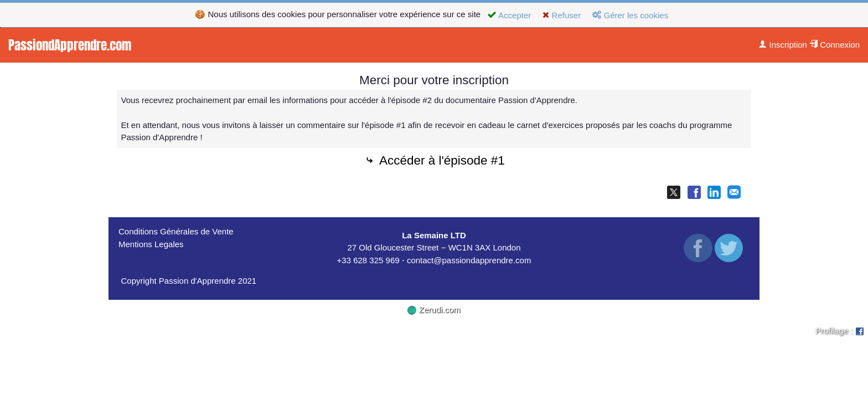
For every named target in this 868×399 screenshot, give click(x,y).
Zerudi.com (434, 310)
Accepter (509, 15)
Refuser (562, 15)
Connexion (835, 45)
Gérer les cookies (630, 15)
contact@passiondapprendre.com (469, 260)
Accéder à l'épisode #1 (434, 161)
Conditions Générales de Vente (176, 231)
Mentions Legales (151, 244)
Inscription (783, 45)
